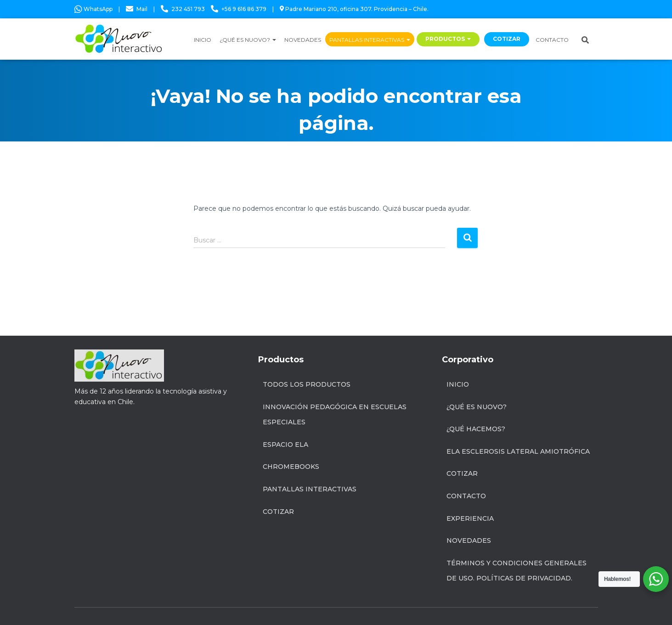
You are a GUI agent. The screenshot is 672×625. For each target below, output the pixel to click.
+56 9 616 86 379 (244, 9)
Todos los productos (307, 384)
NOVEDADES (303, 40)
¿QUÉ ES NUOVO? (248, 40)
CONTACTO (552, 40)
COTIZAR (507, 39)
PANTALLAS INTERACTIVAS (370, 40)
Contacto (466, 496)
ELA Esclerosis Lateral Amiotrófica (518, 451)
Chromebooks (291, 467)
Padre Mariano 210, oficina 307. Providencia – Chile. (354, 9)
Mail (142, 9)
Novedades (469, 541)
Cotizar (278, 512)
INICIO (203, 40)
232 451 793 (188, 9)
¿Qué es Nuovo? (477, 407)
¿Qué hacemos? (476, 429)
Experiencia (470, 518)
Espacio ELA (285, 445)
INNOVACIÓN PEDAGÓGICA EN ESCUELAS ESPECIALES (335, 415)
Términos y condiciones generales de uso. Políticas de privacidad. (517, 571)
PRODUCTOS (448, 39)
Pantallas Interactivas (310, 489)
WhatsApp (93, 9)
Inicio (458, 384)
